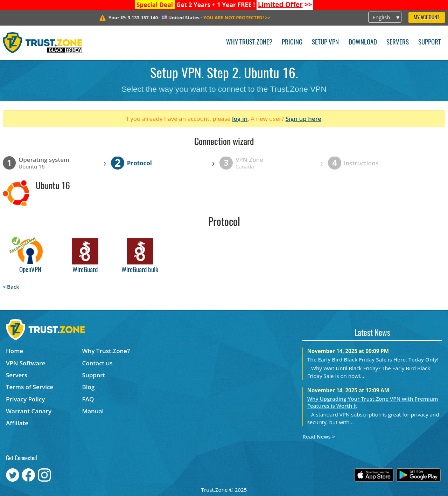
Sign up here (303, 119)
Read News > (319, 436)
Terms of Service (30, 387)
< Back (11, 287)
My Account (426, 18)
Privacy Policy (25, 399)
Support (430, 43)
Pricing (292, 43)
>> (285, 5)
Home (15, 351)
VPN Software (26, 363)
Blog (89, 387)
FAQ (88, 399)
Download (363, 43)
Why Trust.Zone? (249, 43)
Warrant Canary (29, 411)
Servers (398, 43)
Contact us (97, 363)
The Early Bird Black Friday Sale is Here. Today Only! (373, 359)
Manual (93, 411)
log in (240, 119)
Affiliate (17, 423)
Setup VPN (325, 43)
